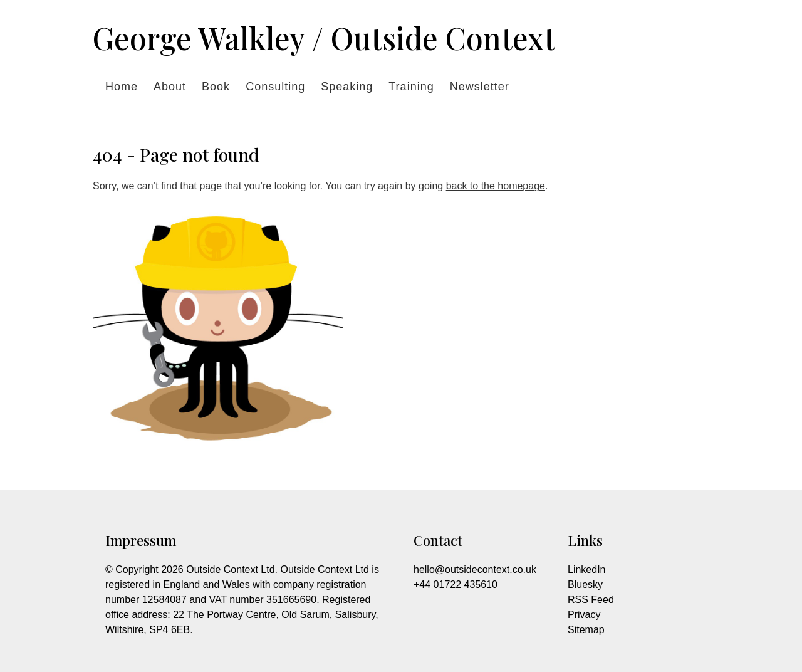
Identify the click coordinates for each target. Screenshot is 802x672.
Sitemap (586, 630)
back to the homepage (496, 186)
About (170, 87)
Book (216, 87)
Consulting (275, 87)
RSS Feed (591, 600)
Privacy (584, 615)
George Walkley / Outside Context (324, 38)
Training (411, 87)
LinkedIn (587, 570)
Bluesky (585, 585)
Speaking (347, 87)
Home (122, 87)
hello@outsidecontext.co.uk (475, 570)
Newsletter (480, 87)
